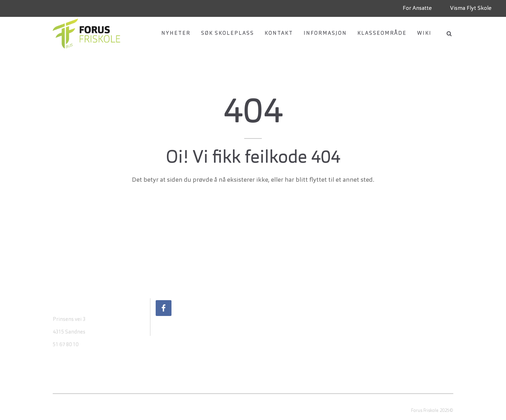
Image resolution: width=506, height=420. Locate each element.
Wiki (424, 34)
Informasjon (325, 34)
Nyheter (176, 34)
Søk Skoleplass (228, 34)
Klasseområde (382, 34)
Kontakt (279, 34)
